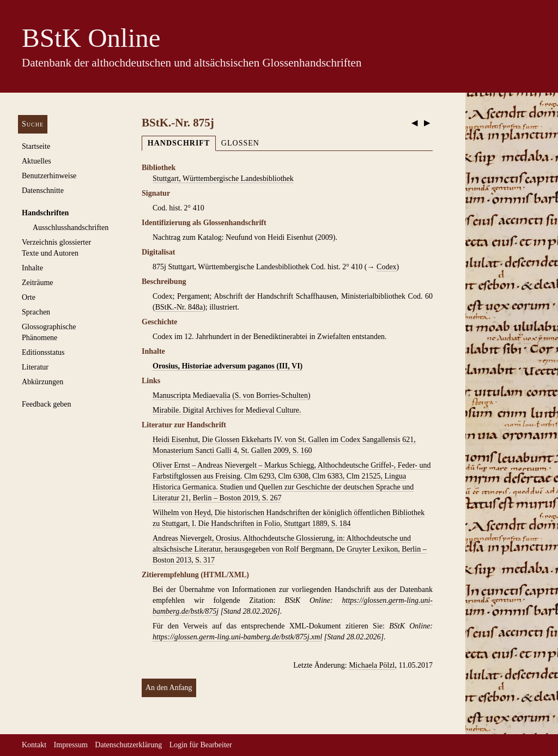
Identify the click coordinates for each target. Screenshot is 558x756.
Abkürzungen (43, 382)
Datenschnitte (43, 190)
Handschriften (45, 213)
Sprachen (36, 312)
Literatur (35, 367)
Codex (387, 267)
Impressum (71, 745)
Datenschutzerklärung (128, 745)
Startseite (36, 146)
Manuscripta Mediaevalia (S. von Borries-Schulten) (232, 395)
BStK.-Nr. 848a (179, 307)
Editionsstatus (43, 352)
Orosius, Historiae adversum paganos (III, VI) (228, 366)
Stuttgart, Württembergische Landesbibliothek (223, 179)
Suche (33, 124)
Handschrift (179, 143)
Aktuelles (37, 161)
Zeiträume (38, 283)
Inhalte (32, 268)
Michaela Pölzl (372, 665)
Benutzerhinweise (49, 176)
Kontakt (34, 745)
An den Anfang (169, 688)
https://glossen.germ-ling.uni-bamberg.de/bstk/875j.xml (237, 637)
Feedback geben (47, 404)
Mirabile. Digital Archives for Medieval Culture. (227, 410)
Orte (29, 297)
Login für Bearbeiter (201, 745)
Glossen (240, 143)
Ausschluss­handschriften (71, 228)
